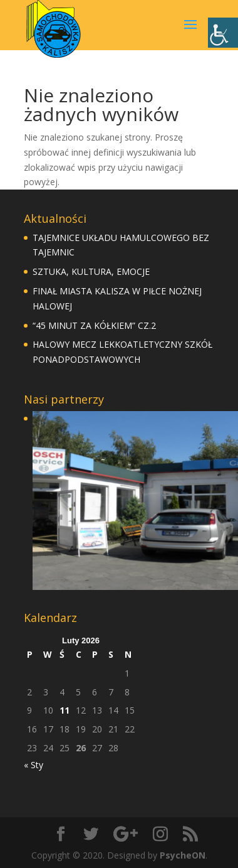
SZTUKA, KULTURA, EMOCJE (91, 271)
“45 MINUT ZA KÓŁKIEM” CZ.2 (94, 325)
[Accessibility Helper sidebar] (223, 33)
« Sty (34, 765)
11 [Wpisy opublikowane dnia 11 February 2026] (65, 710)
